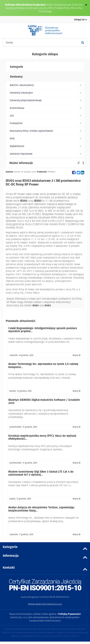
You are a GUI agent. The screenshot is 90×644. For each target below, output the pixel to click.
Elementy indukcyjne (21, 93)
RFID (12, 139)
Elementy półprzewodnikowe (26, 100)
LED (12, 116)
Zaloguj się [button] (81, 20)
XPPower (51, 172)
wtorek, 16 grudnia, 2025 (21, 391)
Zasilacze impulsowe (21, 154)
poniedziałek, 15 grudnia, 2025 (23, 427)
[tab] (45, 67)
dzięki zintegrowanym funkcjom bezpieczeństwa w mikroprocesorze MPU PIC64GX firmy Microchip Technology (45, 8)
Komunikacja (17, 108)
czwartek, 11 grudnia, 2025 (21, 534)
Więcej (77, 355)
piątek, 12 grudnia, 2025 (20, 499)
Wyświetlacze (17, 146)
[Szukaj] (83, 43)
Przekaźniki (16, 123)
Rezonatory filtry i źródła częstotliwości (31, 131)
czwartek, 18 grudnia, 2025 (21, 355)
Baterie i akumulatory (22, 85)
